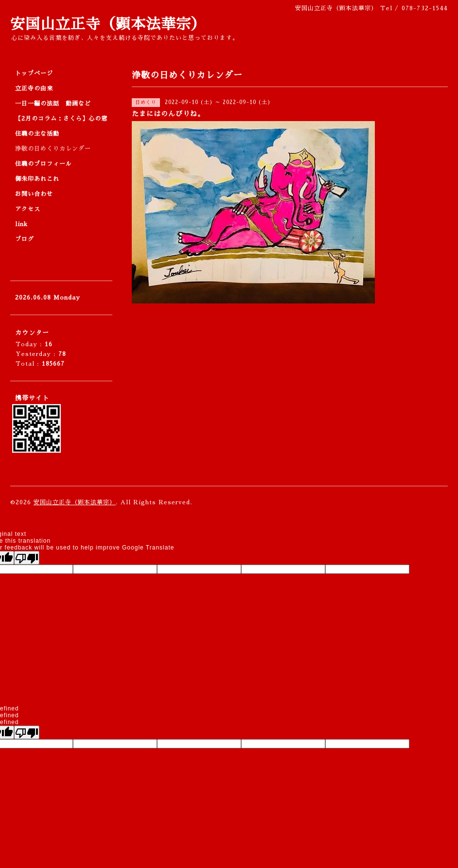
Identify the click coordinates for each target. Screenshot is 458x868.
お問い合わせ (34, 194)
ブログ (25, 239)
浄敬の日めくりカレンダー (53, 149)
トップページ (34, 73)
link (21, 224)
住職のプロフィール (44, 164)
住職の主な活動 (37, 134)
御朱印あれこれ (37, 179)
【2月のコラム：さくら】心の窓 (61, 119)
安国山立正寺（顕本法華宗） (108, 24)
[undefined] (27, 732)
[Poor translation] (27, 558)
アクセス (28, 209)
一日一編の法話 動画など (53, 104)
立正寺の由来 (34, 89)
